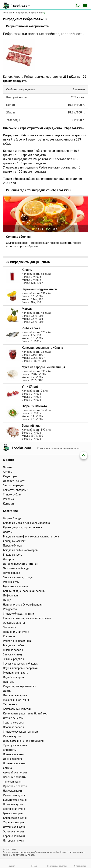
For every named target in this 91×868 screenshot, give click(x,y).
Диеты (7, 691)
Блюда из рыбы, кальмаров (20, 550)
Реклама (8, 499)
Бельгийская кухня (15, 800)
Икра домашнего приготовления (23, 741)
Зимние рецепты (14, 659)
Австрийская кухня (15, 773)
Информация (11, 595)
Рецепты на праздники (17, 641)
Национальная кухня (16, 632)
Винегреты (10, 750)
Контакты (9, 504)
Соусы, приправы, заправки (20, 668)
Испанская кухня (14, 754)
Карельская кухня (14, 836)
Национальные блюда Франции (23, 605)
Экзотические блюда (16, 568)
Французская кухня (15, 745)
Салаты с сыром (13, 723)
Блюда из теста (13, 555)
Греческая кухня (13, 813)
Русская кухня (12, 736)
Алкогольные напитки (17, 709)
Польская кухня (13, 804)
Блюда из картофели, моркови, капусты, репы (32, 536)
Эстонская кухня (13, 832)
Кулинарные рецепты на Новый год (25, 713)
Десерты (9, 559)
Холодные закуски (15, 541)
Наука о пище (12, 573)
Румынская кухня (14, 795)
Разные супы (11, 582)
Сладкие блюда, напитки (19, 614)
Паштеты (9, 682)
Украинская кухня (14, 822)
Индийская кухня (14, 677)
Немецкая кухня (13, 791)
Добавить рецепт (14, 481)
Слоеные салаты (14, 727)
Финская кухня (12, 782)
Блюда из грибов (14, 645)
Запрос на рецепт (14, 485)
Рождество (10, 609)
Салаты (8, 532)
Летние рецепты (13, 718)
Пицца (7, 600)
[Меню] (85, 5)
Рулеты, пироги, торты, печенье (23, 527)
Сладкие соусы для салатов (20, 732)
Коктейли (9, 636)
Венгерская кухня (14, 809)
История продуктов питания (21, 564)
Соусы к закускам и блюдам (21, 664)
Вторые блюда (12, 518)
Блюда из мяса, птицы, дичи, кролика (26, 523)
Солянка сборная (18, 237)
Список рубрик (12, 495)
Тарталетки (10, 704)
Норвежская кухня (15, 763)
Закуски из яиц (12, 654)
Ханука (7, 768)
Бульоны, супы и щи (16, 586)
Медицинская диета (16, 673)
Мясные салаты (13, 650)
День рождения (13, 759)
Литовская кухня (14, 841)
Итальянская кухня (15, 695)
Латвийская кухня (14, 827)
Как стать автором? (15, 490)
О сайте (8, 467)
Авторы (8, 472)
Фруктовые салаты (15, 786)
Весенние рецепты (15, 777)
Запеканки (10, 627)
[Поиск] (78, 5)
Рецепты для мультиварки (20, 686)
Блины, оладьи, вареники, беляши (24, 591)
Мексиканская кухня (16, 700)
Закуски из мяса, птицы (18, 577)
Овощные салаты (14, 623)
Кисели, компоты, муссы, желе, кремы (27, 618)
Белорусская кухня (15, 818)
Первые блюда (12, 546)
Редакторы (10, 476)
